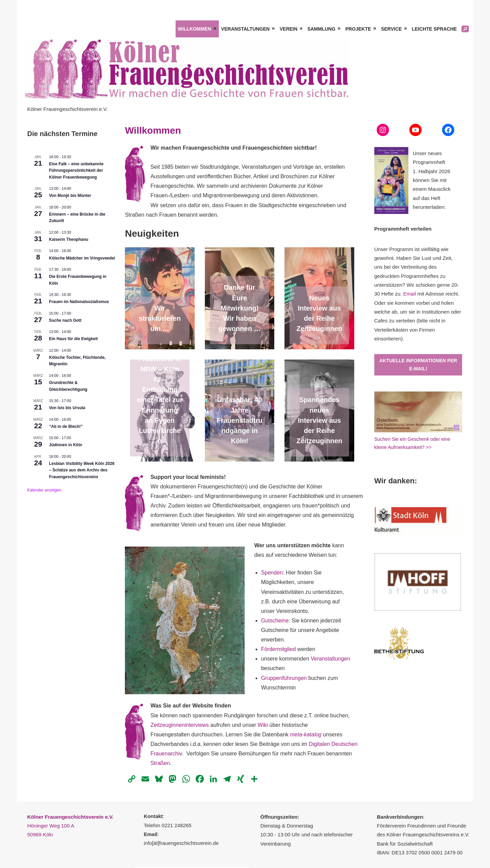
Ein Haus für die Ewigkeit (73, 339)
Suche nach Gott (65, 320)
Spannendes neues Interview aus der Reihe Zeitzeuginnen (319, 420)
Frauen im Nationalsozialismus (79, 302)
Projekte (358, 29)
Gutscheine (275, 621)
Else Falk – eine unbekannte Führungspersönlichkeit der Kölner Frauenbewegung (76, 171)
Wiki (263, 725)
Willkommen (195, 29)
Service (391, 29)
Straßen (160, 763)
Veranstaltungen (246, 29)
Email (410, 294)
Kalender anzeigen (44, 490)
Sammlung (321, 29)
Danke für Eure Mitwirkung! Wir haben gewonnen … (240, 308)
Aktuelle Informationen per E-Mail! (418, 365)
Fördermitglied (279, 649)
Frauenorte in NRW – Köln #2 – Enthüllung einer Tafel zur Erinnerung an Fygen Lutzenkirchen (160, 400)
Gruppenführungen (284, 678)
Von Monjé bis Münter (70, 196)
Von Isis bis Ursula (67, 408)
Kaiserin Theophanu (69, 239)
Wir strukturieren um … (160, 318)
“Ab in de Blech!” (66, 427)
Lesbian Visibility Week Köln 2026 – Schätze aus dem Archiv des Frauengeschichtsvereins (82, 470)
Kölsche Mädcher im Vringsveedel (82, 258)
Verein (289, 29)
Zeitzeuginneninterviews (180, 725)
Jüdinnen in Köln (66, 445)
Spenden (272, 573)
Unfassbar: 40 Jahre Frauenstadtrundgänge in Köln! (240, 420)
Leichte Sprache (434, 29)
